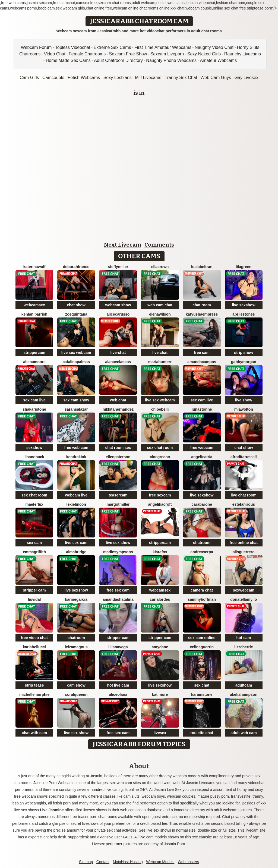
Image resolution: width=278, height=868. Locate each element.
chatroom (202, 543)
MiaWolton (244, 409)
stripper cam (34, 590)
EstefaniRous (244, 504)
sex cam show (76, 400)
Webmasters (188, 862)
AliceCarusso (118, 314)
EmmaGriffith (34, 552)
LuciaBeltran (202, 267)
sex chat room (160, 448)
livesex (160, 733)
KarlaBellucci (34, 647)
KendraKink (76, 457)
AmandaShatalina (118, 599)
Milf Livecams (148, 78)
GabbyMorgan (244, 362)
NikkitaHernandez (118, 409)
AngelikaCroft (160, 504)
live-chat (118, 353)
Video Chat (55, 54)
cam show (76, 685)
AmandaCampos (202, 362)
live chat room (244, 495)
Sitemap (86, 862)
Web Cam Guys (216, 78)
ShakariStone (34, 409)
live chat (160, 353)
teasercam (118, 495)
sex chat (202, 685)
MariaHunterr (160, 362)
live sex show (118, 543)
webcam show (118, 305)
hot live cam (118, 685)
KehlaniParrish (34, 314)
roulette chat (202, 733)
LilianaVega (118, 647)
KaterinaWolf (34, 267)
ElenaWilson (160, 314)
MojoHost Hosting (128, 862)
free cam (202, 353)
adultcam (244, 685)
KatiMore (160, 694)
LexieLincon (76, 504)
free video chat (34, 638)
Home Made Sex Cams (68, 60)
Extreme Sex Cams (112, 47)
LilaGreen (244, 267)
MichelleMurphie (34, 694)
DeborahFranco (76, 267)
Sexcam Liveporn (167, 54)
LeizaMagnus (76, 647)
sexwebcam (244, 590)
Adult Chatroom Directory (118, 60)
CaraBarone (202, 504)
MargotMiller (118, 504)
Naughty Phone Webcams (171, 60)
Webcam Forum (36, 47)
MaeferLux (34, 504)
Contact (103, 862)
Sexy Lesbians (118, 78)
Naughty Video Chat (214, 47)
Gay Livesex (247, 78)
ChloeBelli (160, 409)
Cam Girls (29, 78)
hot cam (244, 638)
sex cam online (202, 638)
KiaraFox (160, 552)
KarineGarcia (76, 599)
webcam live (76, 495)
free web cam (76, 448)
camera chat (202, 590)
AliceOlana (118, 694)
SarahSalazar (76, 409)
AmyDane (160, 647)
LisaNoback (34, 457)
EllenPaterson (118, 457)
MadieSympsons (118, 552)
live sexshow (244, 305)
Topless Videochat (73, 47)
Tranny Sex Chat (181, 78)
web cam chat (160, 305)
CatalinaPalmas (76, 362)
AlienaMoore (34, 362)
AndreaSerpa (202, 552)
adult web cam (244, 733)
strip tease (34, 685)
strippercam (34, 353)
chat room (202, 305)
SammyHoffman (202, 599)
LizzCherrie (244, 647)
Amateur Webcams (218, 60)
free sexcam (160, 495)
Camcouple (53, 78)
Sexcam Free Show (128, 54)
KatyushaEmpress (202, 314)
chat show (76, 305)
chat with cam (34, 733)
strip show (244, 353)
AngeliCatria (202, 457)
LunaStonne (202, 409)
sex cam (34, 543)
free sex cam (118, 590)
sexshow (34, 448)
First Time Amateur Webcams (163, 47)
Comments (159, 245)
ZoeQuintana (76, 314)
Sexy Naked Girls (204, 54)
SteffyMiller (118, 267)
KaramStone (202, 694)
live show (244, 400)
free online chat (244, 543)
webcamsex (34, 305)
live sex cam (76, 543)
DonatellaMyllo (244, 599)
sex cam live (34, 400)
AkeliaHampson (244, 694)
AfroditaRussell (244, 457)
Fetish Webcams (84, 78)
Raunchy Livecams (243, 54)
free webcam (202, 448)
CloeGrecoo (160, 457)
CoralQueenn (76, 694)
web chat (118, 400)
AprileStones (244, 314)
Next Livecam (123, 245)
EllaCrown (160, 267)
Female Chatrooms (87, 54)
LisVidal (34, 599)
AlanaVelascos (118, 362)
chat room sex (118, 448)
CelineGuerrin (202, 647)
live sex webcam (76, 353)
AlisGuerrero (244, 552)
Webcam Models (160, 862)
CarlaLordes (160, 599)
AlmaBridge (76, 552)
